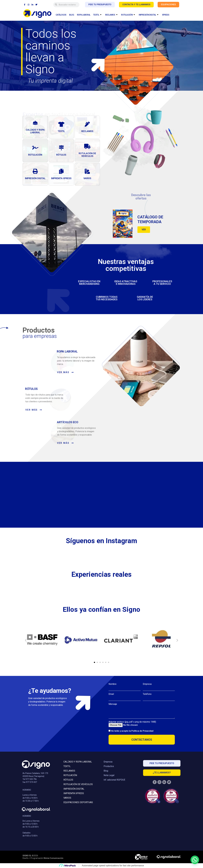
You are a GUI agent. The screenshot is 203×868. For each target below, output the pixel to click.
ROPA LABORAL (84, 15)
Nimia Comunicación (53, 858)
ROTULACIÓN (128, 15)
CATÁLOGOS (61, 15)
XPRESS (166, 15)
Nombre (112, 684)
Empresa (147, 684)
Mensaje (113, 704)
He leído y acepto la (132, 731)
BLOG (72, 15)
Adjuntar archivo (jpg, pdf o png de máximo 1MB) (132, 722)
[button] (26, 640)
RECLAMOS (111, 15)
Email (111, 694)
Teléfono (147, 694)
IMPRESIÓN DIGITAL (149, 15)
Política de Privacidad (142, 731)
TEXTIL (97, 15)
